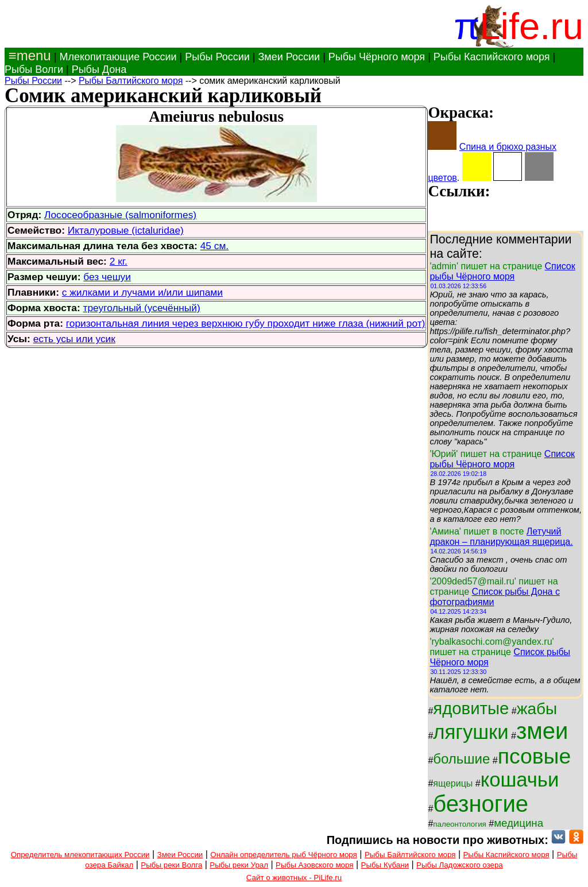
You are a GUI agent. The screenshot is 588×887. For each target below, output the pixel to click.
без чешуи (107, 277)
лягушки (471, 732)
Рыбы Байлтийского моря (410, 855)
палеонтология (460, 824)
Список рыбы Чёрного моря (502, 271)
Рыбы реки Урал (239, 865)
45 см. (214, 246)
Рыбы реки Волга (171, 865)
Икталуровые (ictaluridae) (126, 230)
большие (461, 759)
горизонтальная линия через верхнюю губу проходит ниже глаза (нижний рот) (246, 323)
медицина (519, 823)
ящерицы (453, 783)
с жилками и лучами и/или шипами (142, 292)
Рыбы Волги (34, 69)
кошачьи (520, 780)
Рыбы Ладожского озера (460, 865)
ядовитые (471, 708)
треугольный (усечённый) (142, 308)
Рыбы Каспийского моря (492, 57)
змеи (542, 731)
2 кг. (119, 261)
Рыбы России (217, 57)
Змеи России (289, 57)
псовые (534, 756)
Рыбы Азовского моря (314, 865)
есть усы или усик (74, 339)
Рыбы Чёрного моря (377, 57)
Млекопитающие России (118, 57)
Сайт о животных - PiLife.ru (294, 878)
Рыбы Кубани (385, 865)
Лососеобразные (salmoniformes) (120, 215)
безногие (481, 804)
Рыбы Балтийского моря (131, 81)
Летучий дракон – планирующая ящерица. (501, 537)
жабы (537, 709)
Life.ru (531, 26)
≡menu (28, 55)
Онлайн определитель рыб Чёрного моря (283, 855)
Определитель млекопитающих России (80, 855)
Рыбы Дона (99, 69)
